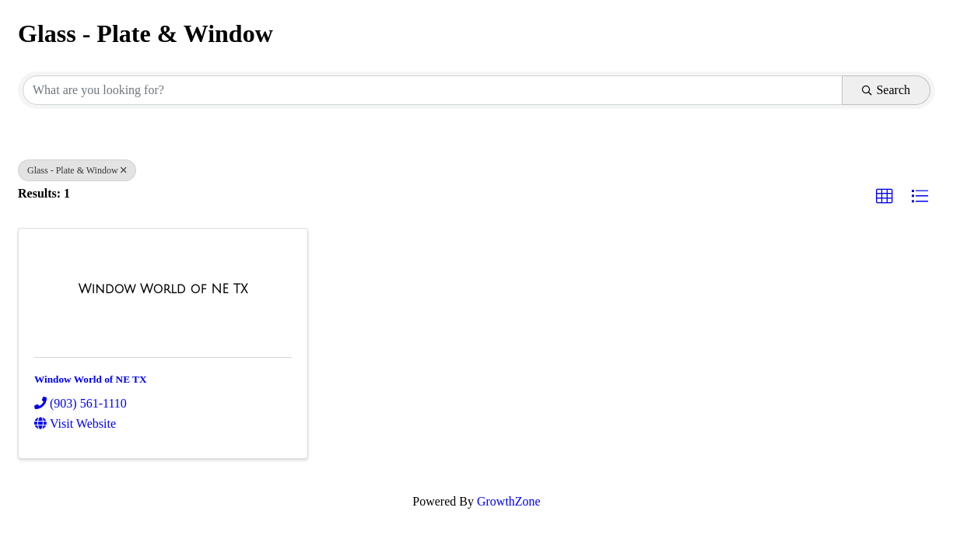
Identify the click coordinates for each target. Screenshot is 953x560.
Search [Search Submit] (886, 90)
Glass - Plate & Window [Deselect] (77, 170)
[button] (885, 197)
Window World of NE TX (91, 379)
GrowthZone (509, 501)
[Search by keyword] (433, 90)
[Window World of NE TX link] (163, 289)
